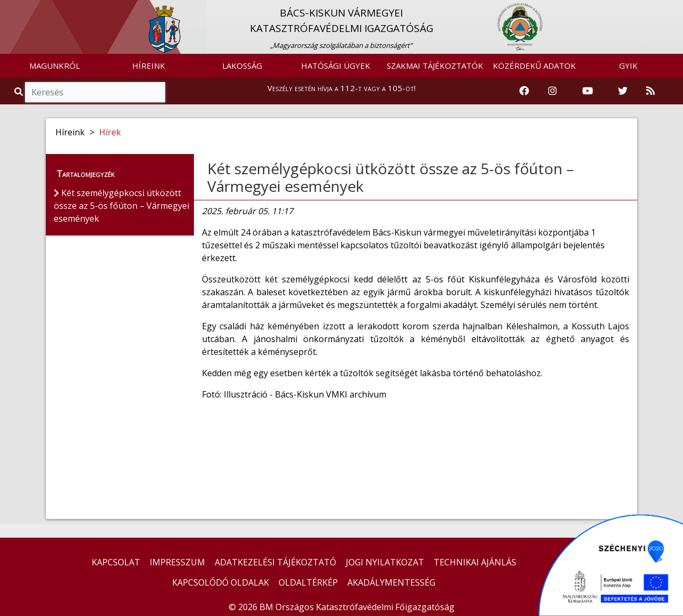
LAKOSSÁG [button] (242, 66)
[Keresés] (95, 92)
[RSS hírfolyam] (651, 91)
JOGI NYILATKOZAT (385, 562)
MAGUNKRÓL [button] (55, 66)
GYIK (628, 66)
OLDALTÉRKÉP (308, 582)
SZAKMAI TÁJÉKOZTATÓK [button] (435, 66)
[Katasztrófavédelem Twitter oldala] (623, 91)
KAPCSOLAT (116, 562)
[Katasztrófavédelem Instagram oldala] (552, 91)
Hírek (110, 132)
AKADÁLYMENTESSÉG (391, 582)
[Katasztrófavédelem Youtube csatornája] (588, 91)
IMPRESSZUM (177, 562)
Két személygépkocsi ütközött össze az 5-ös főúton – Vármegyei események (391, 177)
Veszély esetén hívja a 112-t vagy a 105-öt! (342, 88)
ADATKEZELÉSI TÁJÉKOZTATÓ (275, 562)
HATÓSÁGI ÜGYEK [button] (336, 66)
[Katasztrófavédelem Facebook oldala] (524, 91)
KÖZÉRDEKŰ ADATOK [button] (534, 66)
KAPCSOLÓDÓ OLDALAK (221, 582)
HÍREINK (149, 66)
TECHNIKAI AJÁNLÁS (475, 562)
